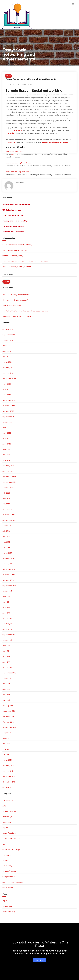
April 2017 (6, 662)
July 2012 (6, 738)
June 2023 (7, 384)
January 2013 (8, 706)
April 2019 (6, 548)
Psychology (7, 866)
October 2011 (8, 787)
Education (7, 822)
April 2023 (7, 395)
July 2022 (6, 428)
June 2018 (6, 602)
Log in (5, 901)
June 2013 (6, 689)
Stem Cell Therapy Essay (13, 256)
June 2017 (6, 651)
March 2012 (7, 760)
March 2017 (7, 667)
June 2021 (6, 455)
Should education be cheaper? (15, 250)
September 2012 (9, 727)
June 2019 (6, 537)
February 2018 (8, 624)
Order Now (17, 130)
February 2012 (8, 766)
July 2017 (6, 646)
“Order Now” (11, 142)
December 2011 (9, 776)
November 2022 (9, 406)
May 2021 (6, 460)
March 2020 (7, 509)
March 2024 (7, 362)
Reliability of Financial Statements (56, 142)
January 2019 (8, 564)
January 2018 (8, 629)
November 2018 (9, 575)
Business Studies (14, 84)
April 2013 (6, 700)
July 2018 (6, 597)
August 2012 (7, 733)
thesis (11, 133)
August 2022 (7, 422)
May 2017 (6, 657)
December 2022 (9, 400)
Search (6, 282)
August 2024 (8, 340)
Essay (13, 154)
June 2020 (7, 498)
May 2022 (6, 438)
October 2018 (8, 580)
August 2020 (8, 488)
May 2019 (6, 542)
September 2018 (9, 586)
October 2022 (8, 411)
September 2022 (9, 417)
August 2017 (7, 640)
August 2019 (7, 526)
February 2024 (9, 368)
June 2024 (7, 351)
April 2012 (6, 755)
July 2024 (6, 346)
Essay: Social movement (14, 151)
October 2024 (8, 329)
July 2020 (6, 493)
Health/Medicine (9, 833)
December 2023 (9, 378)
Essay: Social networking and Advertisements (31, 79)
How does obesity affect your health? (18, 267)
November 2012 (9, 717)
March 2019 (7, 553)
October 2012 (8, 722)
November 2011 (9, 782)
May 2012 (6, 749)
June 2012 (6, 744)
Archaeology (8, 800)
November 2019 (9, 515)
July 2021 (6, 449)
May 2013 (6, 695)
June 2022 (7, 433)
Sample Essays (26, 84)
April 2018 (6, 613)
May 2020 (6, 504)
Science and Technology (13, 882)
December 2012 (9, 711)
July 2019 (6, 531)
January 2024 (8, 373)
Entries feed (7, 906)
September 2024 (10, 335)
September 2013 (9, 673)
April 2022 (7, 444)
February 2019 (8, 558)
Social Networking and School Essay (17, 245)
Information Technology (12, 839)
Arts (4, 806)
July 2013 (6, 684)
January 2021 (8, 471)
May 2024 (6, 357)
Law (4, 844)
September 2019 (9, 520)
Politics (5, 860)
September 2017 (9, 635)
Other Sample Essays (11, 850)
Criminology (7, 817)
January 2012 (8, 771)
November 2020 (9, 477)
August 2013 (7, 678)
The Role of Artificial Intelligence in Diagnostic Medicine (25, 261)
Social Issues (8, 888)
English (5, 828)
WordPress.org (9, 912)
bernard (22, 183)
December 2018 (9, 569)
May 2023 (6, 389)
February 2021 (8, 466)
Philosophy (7, 855)
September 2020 (9, 482)
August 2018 (7, 591)
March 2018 (7, 618)
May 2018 (6, 607)
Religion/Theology (10, 871)
